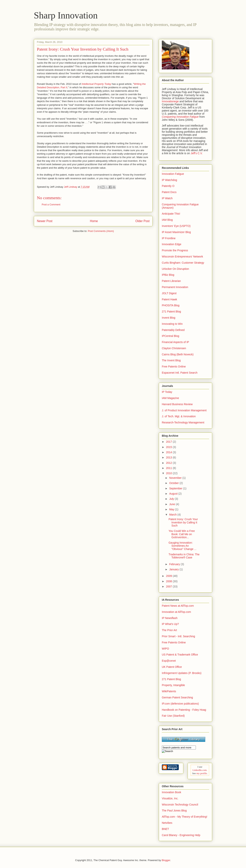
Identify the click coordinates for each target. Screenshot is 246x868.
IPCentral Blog (170, 336)
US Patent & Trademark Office (180, 655)
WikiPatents (169, 691)
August (174, 494)
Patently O (168, 186)
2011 (169, 468)
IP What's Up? (170, 624)
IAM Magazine (170, 398)
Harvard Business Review (177, 404)
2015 (169, 447)
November (176, 478)
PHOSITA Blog (171, 305)
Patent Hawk (169, 299)
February (175, 564)
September (176, 488)
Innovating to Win (172, 324)
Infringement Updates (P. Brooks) (182, 673)
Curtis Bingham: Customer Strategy (183, 263)
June (172, 504)
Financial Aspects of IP (175, 342)
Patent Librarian (171, 281)
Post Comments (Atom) (101, 231)
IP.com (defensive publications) (180, 704)
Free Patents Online (174, 367)
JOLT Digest (169, 293)
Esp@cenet (169, 661)
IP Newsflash (170, 618)
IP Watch (167, 198)
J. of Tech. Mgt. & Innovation (179, 416)
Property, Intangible (173, 685)
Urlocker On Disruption (175, 269)
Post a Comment (51, 205)
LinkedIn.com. (200, 770)
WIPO (165, 649)
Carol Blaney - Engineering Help (181, 835)
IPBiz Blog (168, 275)
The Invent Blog (171, 360)
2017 (169, 442)
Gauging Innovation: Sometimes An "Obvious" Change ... (182, 546)
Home (94, 221)
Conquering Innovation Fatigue (180, 117)
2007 (169, 586)
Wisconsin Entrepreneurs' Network (182, 257)
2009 (169, 576)
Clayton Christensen (174, 348)
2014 (169, 452)
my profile (202, 773)
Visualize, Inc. (170, 798)
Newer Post (45, 221)
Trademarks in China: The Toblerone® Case (184, 556)
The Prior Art (169, 630)
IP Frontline (169, 238)
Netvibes (167, 823)
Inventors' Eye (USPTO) (176, 226)
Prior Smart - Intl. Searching (178, 636)
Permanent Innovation (175, 287)
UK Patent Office (172, 667)
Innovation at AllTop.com (176, 612)
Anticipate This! (171, 214)
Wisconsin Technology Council (180, 805)
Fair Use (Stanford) (173, 716)
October (174, 483)
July (172, 499)
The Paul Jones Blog (174, 811)
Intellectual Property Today (96, 84)
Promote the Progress (175, 250)
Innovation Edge (172, 244)
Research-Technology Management (183, 422)
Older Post (142, 221)
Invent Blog (169, 318)
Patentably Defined (173, 330)
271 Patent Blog (171, 312)
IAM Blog (167, 220)
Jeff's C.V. (197, 153)
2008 (169, 581)
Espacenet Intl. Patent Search (180, 373)
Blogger (166, 860)
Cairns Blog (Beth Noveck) (178, 354)
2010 (169, 473)
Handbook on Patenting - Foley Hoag (184, 710)
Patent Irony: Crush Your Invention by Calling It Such (183, 522)
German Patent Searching (177, 697)
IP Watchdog (169, 180)
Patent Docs (169, 192)
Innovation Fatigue (173, 174)
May (172, 509)
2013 (169, 457)
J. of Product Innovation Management (184, 410)
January (174, 569)
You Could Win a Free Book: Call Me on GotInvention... (182, 534)
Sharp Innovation (66, 15)
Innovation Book (171, 792)
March (173, 515)
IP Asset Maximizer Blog (176, 232)
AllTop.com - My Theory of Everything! (184, 817)
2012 (169, 463)
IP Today (167, 392)
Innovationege (170, 101)
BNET (165, 829)
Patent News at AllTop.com (178, 606)
